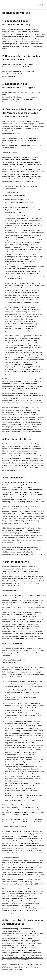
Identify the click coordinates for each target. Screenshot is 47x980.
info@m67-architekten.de (12, 97)
